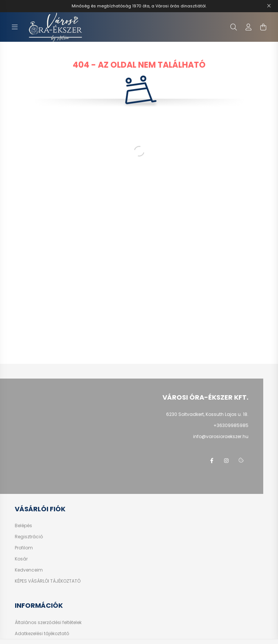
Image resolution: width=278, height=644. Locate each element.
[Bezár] (269, 6)
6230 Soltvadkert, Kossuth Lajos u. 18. (207, 414)
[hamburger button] (15, 27)
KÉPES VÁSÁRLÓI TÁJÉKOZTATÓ (48, 581)
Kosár (21, 559)
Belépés (23, 526)
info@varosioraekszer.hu (221, 436)
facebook (212, 461)
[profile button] (248, 27)
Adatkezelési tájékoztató (42, 634)
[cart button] (263, 27)
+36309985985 (231, 425)
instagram (226, 461)
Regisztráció (29, 537)
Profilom (24, 548)
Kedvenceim (29, 570)
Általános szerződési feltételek (48, 623)
